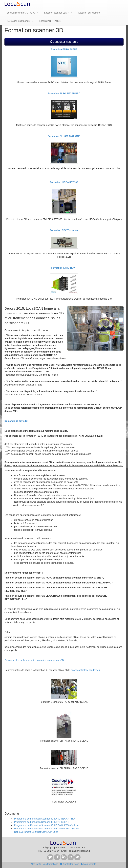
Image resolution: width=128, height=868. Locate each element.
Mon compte (88, 864)
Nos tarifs (36, 864)
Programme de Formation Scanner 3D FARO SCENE (42, 822)
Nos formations (50, 864)
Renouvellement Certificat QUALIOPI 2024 (36, 832)
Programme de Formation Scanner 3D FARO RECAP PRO (44, 819)
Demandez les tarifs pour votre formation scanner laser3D (34, 660)
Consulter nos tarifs (64, 42)
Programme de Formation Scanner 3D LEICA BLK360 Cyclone (46, 825)
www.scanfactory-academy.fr (85, 670)
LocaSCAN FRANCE (50, 21)
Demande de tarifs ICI (16, 421)
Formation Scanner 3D (19, 21)
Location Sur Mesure (89, 13)
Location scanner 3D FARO (21, 13)
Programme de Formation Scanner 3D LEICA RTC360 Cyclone (47, 829)
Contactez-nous (69, 864)
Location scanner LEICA (57, 13)
